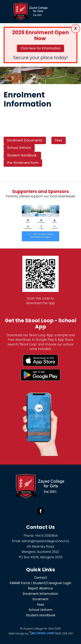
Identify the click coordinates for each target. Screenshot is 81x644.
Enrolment (41, 599)
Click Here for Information (40, 48)
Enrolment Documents (25, 140)
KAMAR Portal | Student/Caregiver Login (40, 583)
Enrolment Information (40, 594)
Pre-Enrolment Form (23, 163)
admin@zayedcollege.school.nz (45, 541)
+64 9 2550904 (46, 536)
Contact (40, 578)
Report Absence (40, 588)
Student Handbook (22, 155)
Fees (59, 140)
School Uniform (19, 148)
